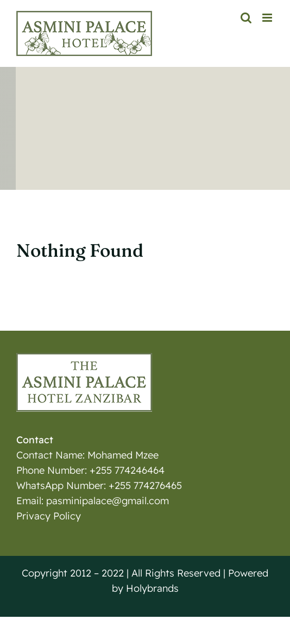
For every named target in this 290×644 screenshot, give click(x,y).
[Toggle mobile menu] (268, 18)
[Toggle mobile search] (246, 18)
